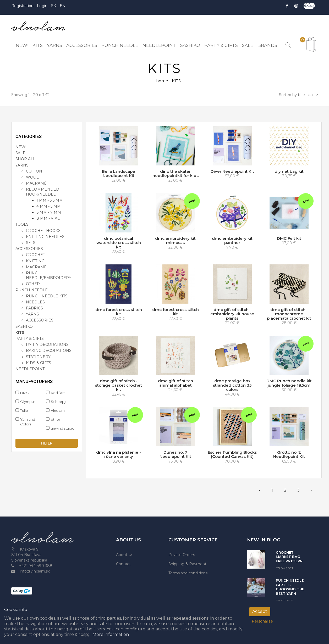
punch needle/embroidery (49, 275)
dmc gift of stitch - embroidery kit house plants (232, 314)
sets (31, 243)
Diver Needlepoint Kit (232, 171)
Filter (47, 443)
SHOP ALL (25, 159)
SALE (20, 153)
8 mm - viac (48, 218)
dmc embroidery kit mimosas (175, 241)
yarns (32, 314)
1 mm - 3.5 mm (50, 200)
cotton (34, 171)
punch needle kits (47, 296)
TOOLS (22, 224)
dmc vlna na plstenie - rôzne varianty (119, 454)
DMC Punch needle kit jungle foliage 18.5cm (289, 383)
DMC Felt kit (289, 238)
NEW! (21, 147)
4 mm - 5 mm (49, 206)
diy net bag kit (289, 171)
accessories (29, 249)
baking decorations (49, 351)
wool (32, 177)
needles (35, 302)
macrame (36, 267)
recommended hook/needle (43, 192)
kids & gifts (39, 363)
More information (111, 634)
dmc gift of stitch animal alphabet (176, 383)
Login (42, 6)
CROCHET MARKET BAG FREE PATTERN (289, 557)
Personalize (262, 621)
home (162, 81)
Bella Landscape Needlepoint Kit (119, 174)
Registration (23, 6)
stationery (38, 357)
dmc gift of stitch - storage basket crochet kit (119, 385)
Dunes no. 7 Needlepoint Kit (175, 454)
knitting (35, 261)
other (33, 284)
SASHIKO (24, 326)
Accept (260, 611)
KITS (20, 332)
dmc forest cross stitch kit (119, 312)
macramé (36, 183)
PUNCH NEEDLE (32, 290)
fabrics (34, 308)
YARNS (22, 165)
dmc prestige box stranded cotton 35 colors (232, 385)
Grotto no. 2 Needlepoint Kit (289, 454)
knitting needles (45, 237)
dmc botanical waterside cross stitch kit (119, 243)
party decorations (47, 345)
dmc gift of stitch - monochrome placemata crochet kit (289, 314)
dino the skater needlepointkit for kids (176, 174)
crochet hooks (43, 231)
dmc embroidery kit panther (232, 241)
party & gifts (30, 338)
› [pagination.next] (311, 490)
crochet (35, 255)
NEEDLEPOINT (30, 369)
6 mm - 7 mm (49, 212)
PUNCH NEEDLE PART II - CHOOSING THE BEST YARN (290, 587)
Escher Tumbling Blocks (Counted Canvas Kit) (232, 454)
